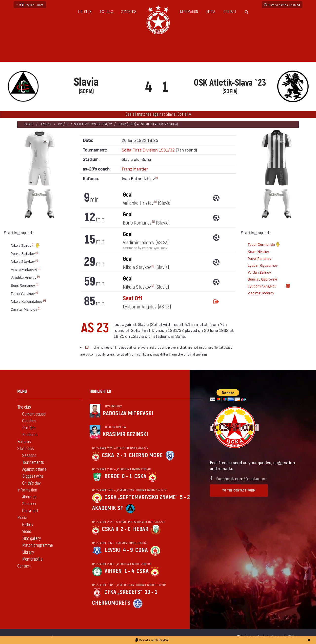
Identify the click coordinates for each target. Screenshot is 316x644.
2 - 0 (126, 529)
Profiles (29, 428)
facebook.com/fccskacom (241, 478)
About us (29, 497)
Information (189, 12)
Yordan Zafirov (259, 272)
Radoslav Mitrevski (128, 413)
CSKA (108, 455)
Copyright (30, 511)
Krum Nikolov (258, 251)
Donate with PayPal (152, 640)
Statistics (129, 12)
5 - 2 (185, 497)
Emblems (30, 435)
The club (85, 12)
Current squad (34, 414)
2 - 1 (121, 455)
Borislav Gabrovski (262, 279)
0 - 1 (127, 476)
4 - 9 (128, 550)
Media (211, 12)
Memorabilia (32, 559)
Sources (29, 504)
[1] (33, 244)
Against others (34, 469)
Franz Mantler (135, 169)
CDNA (142, 550)
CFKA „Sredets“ (123, 592)
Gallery (28, 525)
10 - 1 (151, 592)
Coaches (29, 421)
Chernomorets (111, 603)
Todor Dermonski (264, 245)
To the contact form (239, 490)
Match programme (38, 545)
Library (28, 552)
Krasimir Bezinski (125, 434)
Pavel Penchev (259, 258)
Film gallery (31, 539)
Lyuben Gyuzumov (263, 265)
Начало (29, 124)
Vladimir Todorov (261, 293)
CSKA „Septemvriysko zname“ (141, 497)
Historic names (282, 5)
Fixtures (107, 12)
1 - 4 (129, 571)
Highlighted (100, 391)
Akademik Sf (108, 508)
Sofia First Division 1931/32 (93, 124)
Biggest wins (33, 476)
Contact (230, 12)
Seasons (45, 124)
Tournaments (33, 463)
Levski (112, 550)
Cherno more (146, 455)
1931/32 (63, 124)
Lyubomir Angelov (262, 286)
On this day (31, 483)
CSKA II (110, 529)
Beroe (112, 476)
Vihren (113, 571)
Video (27, 532)
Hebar (141, 529)
